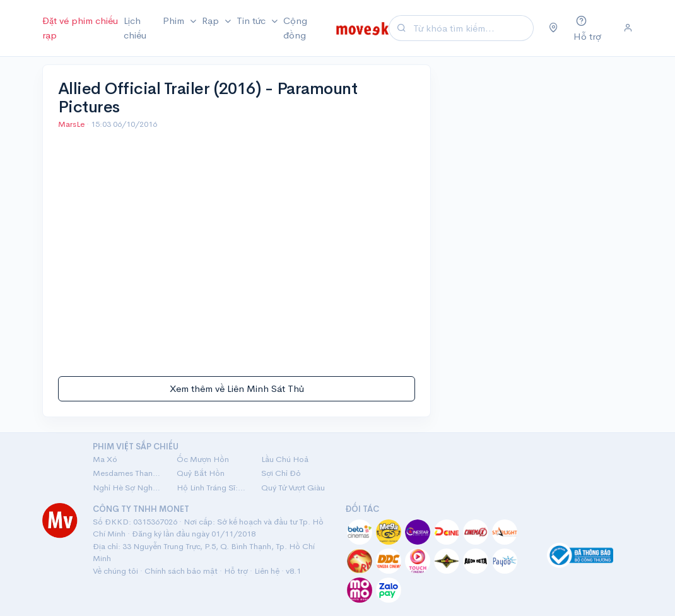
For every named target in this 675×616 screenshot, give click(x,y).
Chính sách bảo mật (181, 571)
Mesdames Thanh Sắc (127, 473)
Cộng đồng (295, 28)
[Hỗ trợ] (591, 28)
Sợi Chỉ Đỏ (281, 473)
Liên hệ (267, 571)
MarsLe (72, 124)
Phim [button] (175, 21)
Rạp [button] (212, 21)
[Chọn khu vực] (554, 28)
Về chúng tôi (115, 571)
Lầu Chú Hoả (285, 459)
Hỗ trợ (236, 571)
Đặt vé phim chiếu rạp (80, 28)
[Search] (472, 28)
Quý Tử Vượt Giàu (293, 488)
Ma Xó (105, 459)
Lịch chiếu (135, 28)
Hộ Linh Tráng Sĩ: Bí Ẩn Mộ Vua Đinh (211, 488)
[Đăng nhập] (628, 28)
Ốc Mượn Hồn (203, 459)
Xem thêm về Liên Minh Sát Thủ (237, 388)
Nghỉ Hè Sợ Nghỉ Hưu (127, 488)
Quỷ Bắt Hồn (201, 473)
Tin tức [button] (252, 21)
